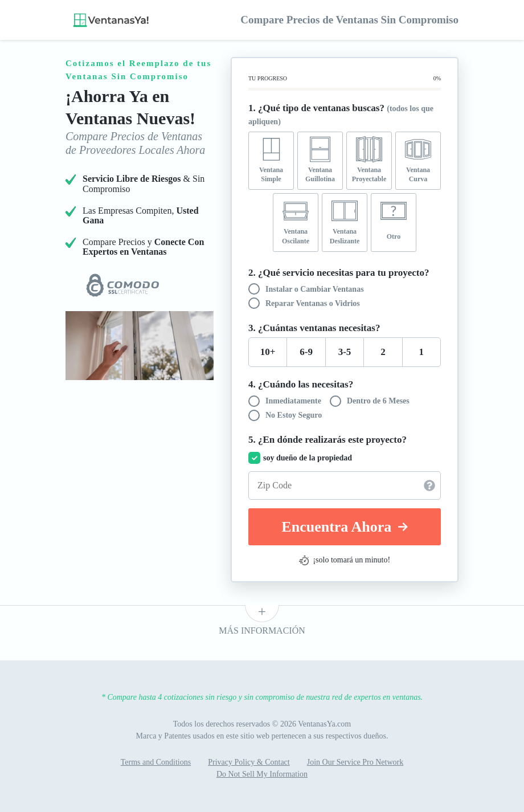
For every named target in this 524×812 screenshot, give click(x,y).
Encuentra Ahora (344, 527)
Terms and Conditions (156, 762)
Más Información (262, 631)
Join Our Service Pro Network (355, 762)
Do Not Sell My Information (262, 774)
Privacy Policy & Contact (249, 762)
